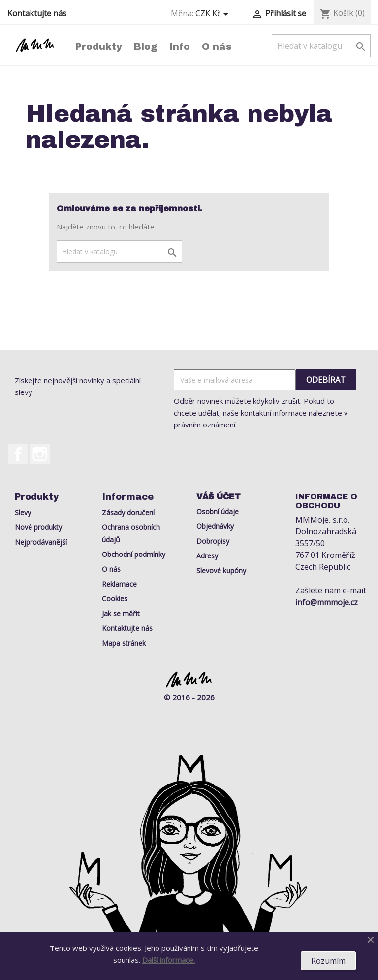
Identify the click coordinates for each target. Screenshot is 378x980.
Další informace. (169, 960)
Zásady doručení (128, 512)
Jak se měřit (121, 613)
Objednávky (215, 526)
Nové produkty (38, 527)
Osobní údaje (218, 511)
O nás (217, 47)
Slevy (23, 512)
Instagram (40, 454)
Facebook (18, 454)
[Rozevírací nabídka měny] (214, 14)
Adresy (207, 556)
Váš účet (219, 497)
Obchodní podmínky (134, 554)
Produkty (99, 47)
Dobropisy (213, 541)
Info (180, 47)
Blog (146, 47)
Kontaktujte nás (37, 13)
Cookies (115, 599)
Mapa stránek (124, 643)
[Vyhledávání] (321, 46)
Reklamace (119, 584)
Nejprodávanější (41, 542)
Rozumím (328, 961)
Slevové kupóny (221, 571)
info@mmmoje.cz (327, 602)
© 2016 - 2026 (189, 697)
